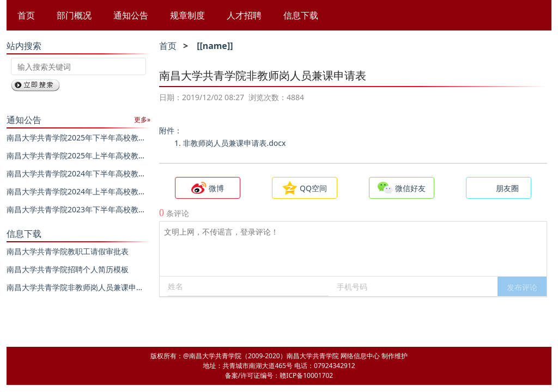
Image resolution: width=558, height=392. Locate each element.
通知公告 (131, 15)
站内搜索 (24, 46)
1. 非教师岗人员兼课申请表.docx (230, 143)
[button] (522, 286)
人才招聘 (244, 15)
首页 (26, 15)
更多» (142, 120)
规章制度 (187, 15)
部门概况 (74, 15)
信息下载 (301, 15)
